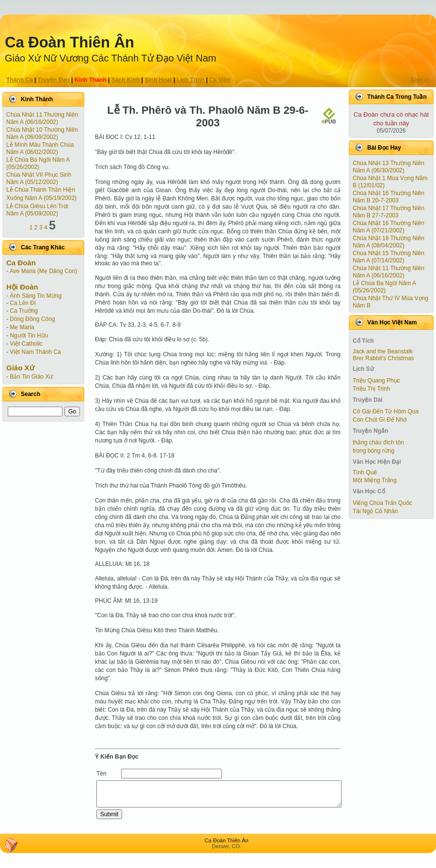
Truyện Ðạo (54, 80)
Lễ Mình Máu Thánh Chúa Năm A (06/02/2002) (40, 148)
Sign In (420, 80)
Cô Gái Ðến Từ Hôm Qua (386, 411)
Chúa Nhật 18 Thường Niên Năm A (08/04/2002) (389, 242)
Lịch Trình (191, 80)
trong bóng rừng (374, 451)
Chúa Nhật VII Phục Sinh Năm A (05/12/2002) (39, 178)
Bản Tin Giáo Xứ (31, 377)
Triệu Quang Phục (376, 381)
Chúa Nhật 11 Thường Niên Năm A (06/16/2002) (42, 118)
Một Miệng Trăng (375, 480)
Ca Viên (220, 80)
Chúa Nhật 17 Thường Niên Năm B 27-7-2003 (389, 212)
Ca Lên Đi (23, 303)
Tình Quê (365, 472)
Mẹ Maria (22, 327)
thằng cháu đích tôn (378, 442)
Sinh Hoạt (158, 80)
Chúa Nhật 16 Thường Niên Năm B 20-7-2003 (389, 197)
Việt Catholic (26, 344)
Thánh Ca (20, 80)
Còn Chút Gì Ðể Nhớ (380, 420)
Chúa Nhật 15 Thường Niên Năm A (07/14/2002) (389, 257)
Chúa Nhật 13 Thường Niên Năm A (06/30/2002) (389, 167)
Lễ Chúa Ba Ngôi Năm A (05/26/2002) (38, 163)
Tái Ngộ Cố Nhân (375, 511)
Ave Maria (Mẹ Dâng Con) (44, 271)
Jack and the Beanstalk (383, 351)
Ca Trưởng (24, 311)
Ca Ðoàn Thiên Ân (70, 42)
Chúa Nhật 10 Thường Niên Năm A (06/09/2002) (42, 133)
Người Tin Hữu (29, 335)
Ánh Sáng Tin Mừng (36, 296)
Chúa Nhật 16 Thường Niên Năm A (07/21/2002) (389, 227)
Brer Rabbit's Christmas (383, 358)
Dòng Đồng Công (32, 319)
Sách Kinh (126, 80)
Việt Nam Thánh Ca (35, 352)
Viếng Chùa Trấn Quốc (382, 503)
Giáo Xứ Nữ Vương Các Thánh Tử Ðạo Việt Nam (110, 58)
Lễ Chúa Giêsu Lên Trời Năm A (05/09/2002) (37, 210)
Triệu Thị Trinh (371, 389)
